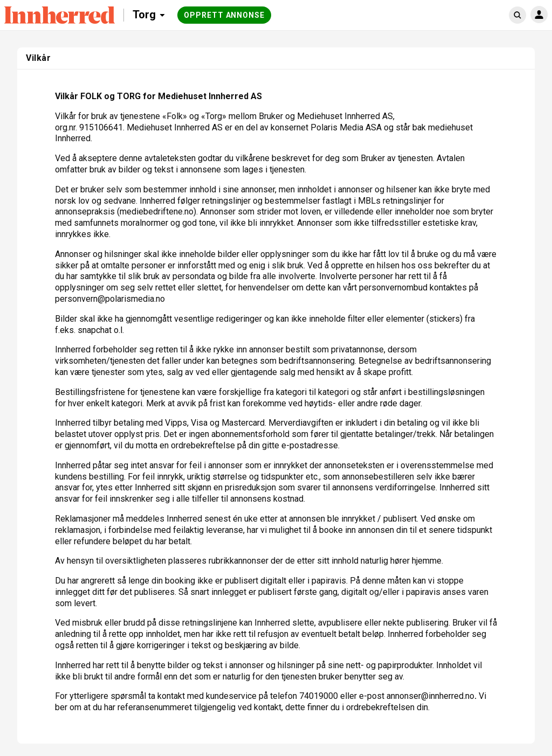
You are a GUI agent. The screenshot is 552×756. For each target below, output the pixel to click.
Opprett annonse (224, 15)
